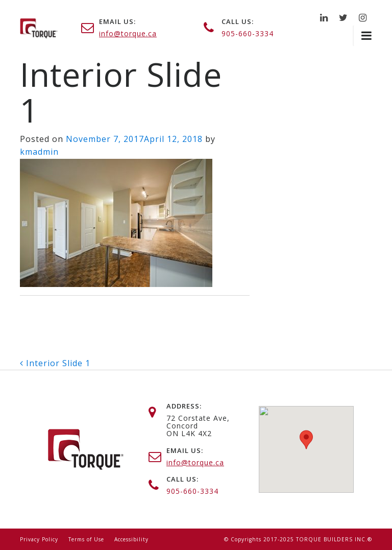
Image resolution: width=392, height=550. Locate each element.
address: (184, 406)
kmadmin (39, 152)
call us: (238, 21)
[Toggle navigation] (362, 36)
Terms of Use (86, 539)
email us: (117, 21)
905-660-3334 (248, 33)
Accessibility (131, 539)
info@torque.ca (128, 33)
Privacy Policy (39, 539)
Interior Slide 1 (55, 363)
